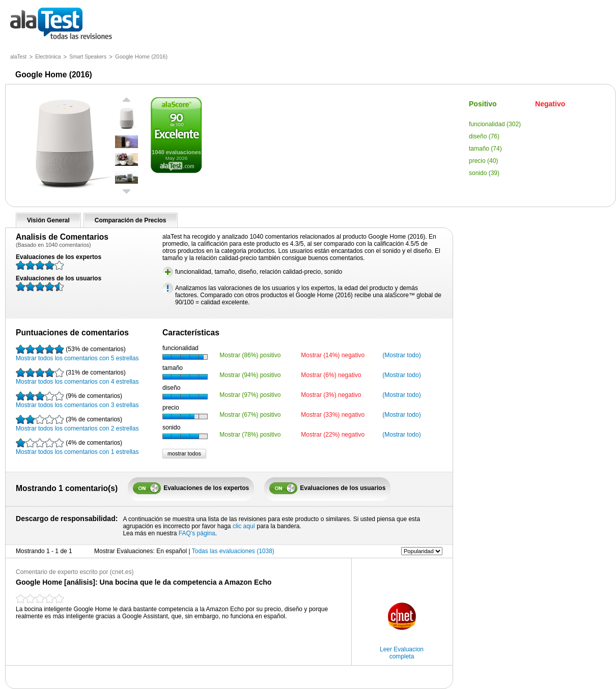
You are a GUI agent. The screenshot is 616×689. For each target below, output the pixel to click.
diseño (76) (484, 136)
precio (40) (483, 161)
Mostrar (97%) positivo (250, 395)
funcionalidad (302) (495, 124)
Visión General (48, 220)
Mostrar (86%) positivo (250, 355)
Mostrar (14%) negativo (333, 355)
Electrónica (48, 57)
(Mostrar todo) (401, 355)
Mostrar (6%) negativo (331, 375)
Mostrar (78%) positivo (250, 435)
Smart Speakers (88, 57)
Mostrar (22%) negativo (333, 435)
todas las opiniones (68, 24)
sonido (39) (484, 173)
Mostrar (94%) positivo (250, 375)
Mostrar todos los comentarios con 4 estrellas (77, 377)
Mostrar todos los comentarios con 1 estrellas (77, 447)
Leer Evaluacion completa (402, 653)
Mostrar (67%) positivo (250, 415)
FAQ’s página (197, 533)
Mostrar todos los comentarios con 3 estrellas (77, 400)
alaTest (18, 57)
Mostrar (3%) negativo (331, 395)
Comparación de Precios (131, 220)
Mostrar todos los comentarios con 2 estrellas (77, 423)
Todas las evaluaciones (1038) (233, 551)
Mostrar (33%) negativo (333, 415)
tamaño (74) (485, 149)
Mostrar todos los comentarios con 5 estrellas (77, 353)
